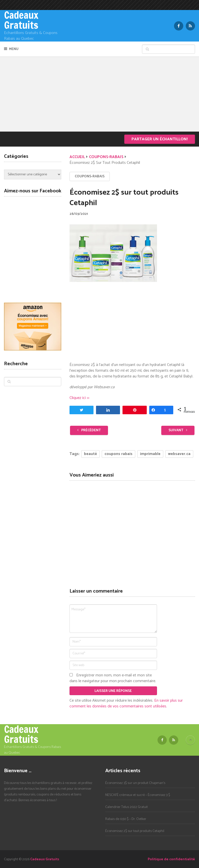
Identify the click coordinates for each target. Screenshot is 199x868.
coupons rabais (118, 454)
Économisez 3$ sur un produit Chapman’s (135, 783)
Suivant (178, 430)
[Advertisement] (99, 94)
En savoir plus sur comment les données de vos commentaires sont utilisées (126, 703)
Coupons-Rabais (106, 157)
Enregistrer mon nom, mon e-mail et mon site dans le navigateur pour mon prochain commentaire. (113, 678)
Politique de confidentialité (171, 859)
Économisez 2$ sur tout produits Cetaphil (135, 831)
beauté (90, 454)
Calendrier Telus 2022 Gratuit (126, 807)
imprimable (150, 454)
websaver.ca (179, 454)
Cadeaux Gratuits (21, 20)
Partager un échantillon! (160, 139)
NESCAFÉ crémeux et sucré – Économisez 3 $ (138, 795)
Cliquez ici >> (79, 398)
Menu (14, 49)
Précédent (89, 430)
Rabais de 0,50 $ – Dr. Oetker (126, 819)
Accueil (77, 157)
